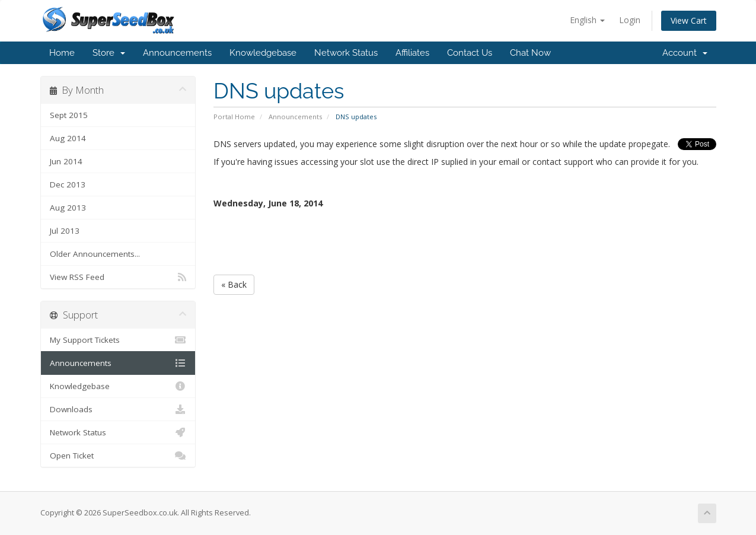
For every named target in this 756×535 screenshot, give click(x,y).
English (587, 20)
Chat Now (530, 53)
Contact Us (470, 53)
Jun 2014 (66, 161)
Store (109, 53)
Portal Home (234, 117)
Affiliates (412, 53)
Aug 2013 (68, 208)
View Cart (689, 20)
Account (685, 53)
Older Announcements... (95, 254)
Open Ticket (118, 456)
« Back (234, 284)
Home (62, 53)
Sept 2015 (69, 115)
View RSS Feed (118, 277)
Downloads (118, 409)
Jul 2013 (65, 231)
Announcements (177, 53)
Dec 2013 (68, 184)
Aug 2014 (68, 138)
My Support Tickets (118, 340)
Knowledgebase (263, 53)
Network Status (346, 53)
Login (630, 20)
